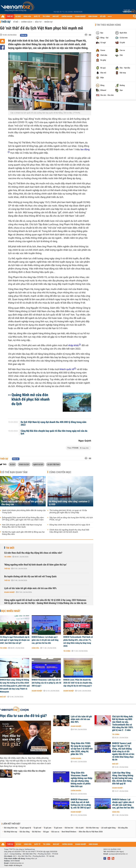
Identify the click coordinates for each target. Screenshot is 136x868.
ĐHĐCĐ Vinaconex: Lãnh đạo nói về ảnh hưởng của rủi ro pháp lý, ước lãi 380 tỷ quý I (46, 683)
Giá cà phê (80, 828)
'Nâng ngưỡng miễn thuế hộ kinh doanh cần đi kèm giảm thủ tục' (35, 565)
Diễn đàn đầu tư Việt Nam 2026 (91, 832)
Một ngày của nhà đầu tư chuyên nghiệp (30, 772)
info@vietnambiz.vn (17, 863)
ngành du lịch (38, 464)
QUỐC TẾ (37, 16)
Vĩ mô (16, 22)
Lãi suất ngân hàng (108, 828)
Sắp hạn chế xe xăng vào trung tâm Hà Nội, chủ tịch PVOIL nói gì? (71, 519)
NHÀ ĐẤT (56, 16)
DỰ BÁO (18, 16)
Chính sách (27, 22)
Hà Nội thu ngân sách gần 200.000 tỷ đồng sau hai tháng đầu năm (23, 533)
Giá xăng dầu (123, 828)
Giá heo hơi (69, 828)
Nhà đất (3, 697)
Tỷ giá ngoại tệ (25, 828)
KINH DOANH (93, 16)
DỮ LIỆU (103, 16)
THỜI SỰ (10, 16)
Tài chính (8, 557)
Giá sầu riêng (25, 832)
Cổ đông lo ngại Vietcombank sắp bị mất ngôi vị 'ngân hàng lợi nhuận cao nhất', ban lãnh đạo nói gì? (15, 640)
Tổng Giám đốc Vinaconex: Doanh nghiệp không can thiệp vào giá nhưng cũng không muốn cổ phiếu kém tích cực (81, 780)
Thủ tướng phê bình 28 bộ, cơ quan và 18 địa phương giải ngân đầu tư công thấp (68, 512)
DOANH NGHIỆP (80, 16)
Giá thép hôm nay (11, 832)
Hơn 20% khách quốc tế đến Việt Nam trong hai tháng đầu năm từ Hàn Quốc (22, 526)
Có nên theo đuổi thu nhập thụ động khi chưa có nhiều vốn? (33, 553)
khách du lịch (24, 464)
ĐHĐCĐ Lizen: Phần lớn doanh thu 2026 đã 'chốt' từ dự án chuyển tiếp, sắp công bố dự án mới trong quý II (78, 683)
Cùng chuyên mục (60, 472)
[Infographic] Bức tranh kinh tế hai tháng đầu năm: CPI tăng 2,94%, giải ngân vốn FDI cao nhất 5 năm (23, 519)
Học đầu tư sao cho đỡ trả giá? (23, 716)
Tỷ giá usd (37, 828)
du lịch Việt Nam (54, 464)
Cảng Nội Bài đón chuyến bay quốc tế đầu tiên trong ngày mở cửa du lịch (54, 432)
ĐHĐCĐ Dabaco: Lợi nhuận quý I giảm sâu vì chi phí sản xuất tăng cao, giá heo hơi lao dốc (45, 640)
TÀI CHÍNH (46, 16)
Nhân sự (48, 22)
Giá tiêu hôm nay (92, 828)
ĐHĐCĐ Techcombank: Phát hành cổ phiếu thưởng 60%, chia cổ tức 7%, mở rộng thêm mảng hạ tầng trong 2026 (78, 641)
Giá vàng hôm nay (11, 828)
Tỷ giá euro (58, 828)
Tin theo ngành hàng (109, 25)
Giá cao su (55, 832)
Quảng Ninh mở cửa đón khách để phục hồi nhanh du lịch (31, 399)
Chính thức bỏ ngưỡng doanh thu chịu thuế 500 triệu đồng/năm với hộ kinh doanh (69, 531)
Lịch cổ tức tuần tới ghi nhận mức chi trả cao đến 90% (30, 588)
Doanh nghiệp (9, 592)
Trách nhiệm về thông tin (13, 865)
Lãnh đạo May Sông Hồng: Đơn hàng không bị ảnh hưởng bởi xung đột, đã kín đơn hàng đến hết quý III (123, 778)
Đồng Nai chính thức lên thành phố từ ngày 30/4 (70, 525)
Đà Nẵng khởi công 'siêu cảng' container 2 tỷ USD (69, 503)
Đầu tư (38, 22)
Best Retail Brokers (69, 832)
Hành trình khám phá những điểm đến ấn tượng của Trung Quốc (24, 512)
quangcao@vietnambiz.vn (118, 854)
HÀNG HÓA (27, 16)
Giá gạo (46, 832)
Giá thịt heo (36, 832)
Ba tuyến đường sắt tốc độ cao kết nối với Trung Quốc (30, 577)
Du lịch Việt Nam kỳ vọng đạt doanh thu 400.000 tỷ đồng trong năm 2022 (54, 424)
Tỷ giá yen (48, 828)
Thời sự (6, 22)
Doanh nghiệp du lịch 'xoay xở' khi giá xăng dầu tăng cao (22, 503)
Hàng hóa (35, 648)
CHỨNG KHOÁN (67, 16)
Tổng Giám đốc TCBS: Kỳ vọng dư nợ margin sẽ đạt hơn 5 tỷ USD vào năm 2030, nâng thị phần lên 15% (82, 749)
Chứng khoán (76, 758)
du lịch (12, 464)
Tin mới (10, 548)
